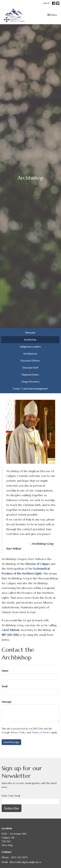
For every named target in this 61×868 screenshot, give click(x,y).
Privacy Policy (18, 732)
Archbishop (30, 340)
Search (46, 3)
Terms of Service (41, 732)
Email (4, 686)
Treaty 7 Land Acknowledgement (30, 389)
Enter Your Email (11, 796)
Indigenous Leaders (30, 347)
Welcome (30, 333)
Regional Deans (30, 375)
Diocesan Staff (30, 368)
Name (5, 671)
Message (7, 702)
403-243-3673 (19, 857)
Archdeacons (30, 354)
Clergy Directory (30, 382)
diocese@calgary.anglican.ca (25, 862)
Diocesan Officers (30, 361)
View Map (7, 845)
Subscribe (12, 808)
